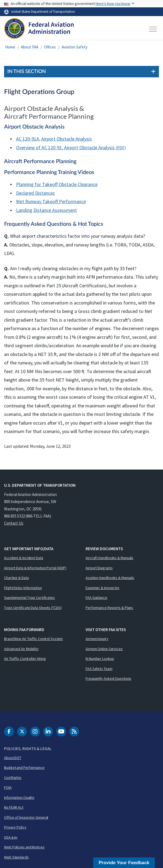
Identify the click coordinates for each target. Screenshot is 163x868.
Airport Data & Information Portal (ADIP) (35, 568)
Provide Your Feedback (124, 863)
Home (10, 47)
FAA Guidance (96, 598)
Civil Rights (13, 778)
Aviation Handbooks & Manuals (110, 578)
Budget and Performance (24, 768)
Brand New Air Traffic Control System (33, 639)
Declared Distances (35, 193)
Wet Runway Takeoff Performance (51, 201)
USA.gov (11, 837)
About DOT (13, 758)
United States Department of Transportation (43, 11)
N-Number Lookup (100, 659)
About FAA (30, 47)
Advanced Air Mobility (21, 649)
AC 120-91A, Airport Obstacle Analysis (54, 139)
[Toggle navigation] (153, 29)
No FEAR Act (14, 807)
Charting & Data (16, 578)
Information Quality (19, 797)
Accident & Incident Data (24, 558)
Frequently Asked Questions (108, 678)
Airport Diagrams (99, 568)
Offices (50, 47)
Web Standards (16, 857)
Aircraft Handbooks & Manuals (109, 558)
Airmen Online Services (104, 649)
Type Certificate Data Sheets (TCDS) (33, 608)
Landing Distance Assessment (46, 210)
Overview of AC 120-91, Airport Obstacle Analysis (65, 147)
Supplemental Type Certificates (29, 598)
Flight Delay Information (23, 588)
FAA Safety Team (99, 669)
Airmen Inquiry (97, 639)
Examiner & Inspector (103, 588)
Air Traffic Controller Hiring (25, 659)
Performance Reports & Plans (109, 608)
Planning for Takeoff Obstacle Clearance (57, 184)
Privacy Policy (15, 827)
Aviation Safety (75, 47)
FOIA (8, 787)
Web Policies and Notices (24, 847)
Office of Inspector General (26, 817)
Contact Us (14, 523)
